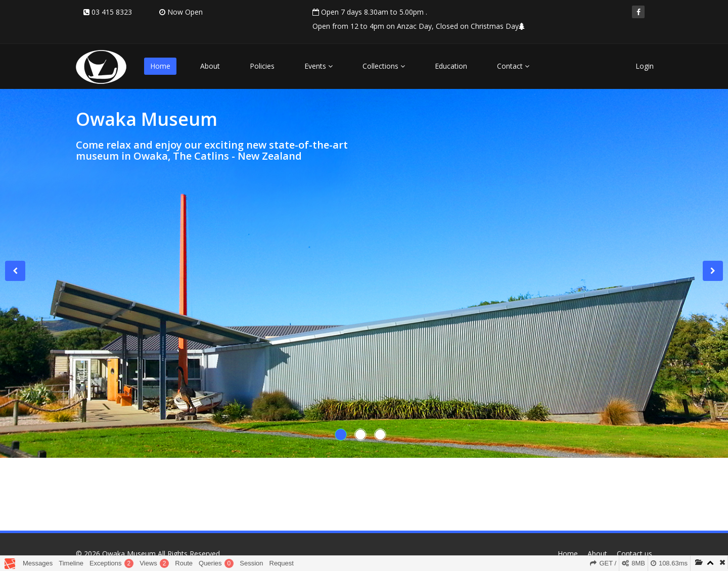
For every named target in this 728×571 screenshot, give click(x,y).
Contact (513, 66)
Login (645, 66)
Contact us (634, 554)
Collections (384, 66)
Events (318, 66)
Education (451, 66)
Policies (262, 66)
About (210, 66)
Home (160, 66)
